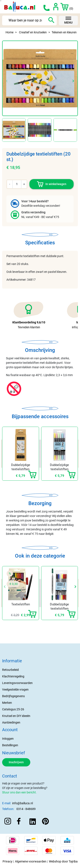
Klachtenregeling (13, 676)
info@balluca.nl (23, 803)
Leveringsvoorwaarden (17, 683)
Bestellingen (10, 745)
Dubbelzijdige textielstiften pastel (59, 469)
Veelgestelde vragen (15, 690)
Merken (7, 703)
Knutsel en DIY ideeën (16, 716)
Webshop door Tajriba (63, 861)
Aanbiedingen (11, 722)
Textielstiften (21, 604)
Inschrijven (16, 762)
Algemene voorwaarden (31, 861)
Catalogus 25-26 (13, 709)
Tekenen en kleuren (64, 32)
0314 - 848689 (26, 809)
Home (9, 32)
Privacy (7, 861)
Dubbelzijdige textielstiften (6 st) (59, 608)
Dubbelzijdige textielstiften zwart (21, 469)
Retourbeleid (10, 670)
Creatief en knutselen (33, 32)
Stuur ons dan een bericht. (19, 792)
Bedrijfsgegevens (13, 696)
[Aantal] (17, 184)
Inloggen (8, 739)
